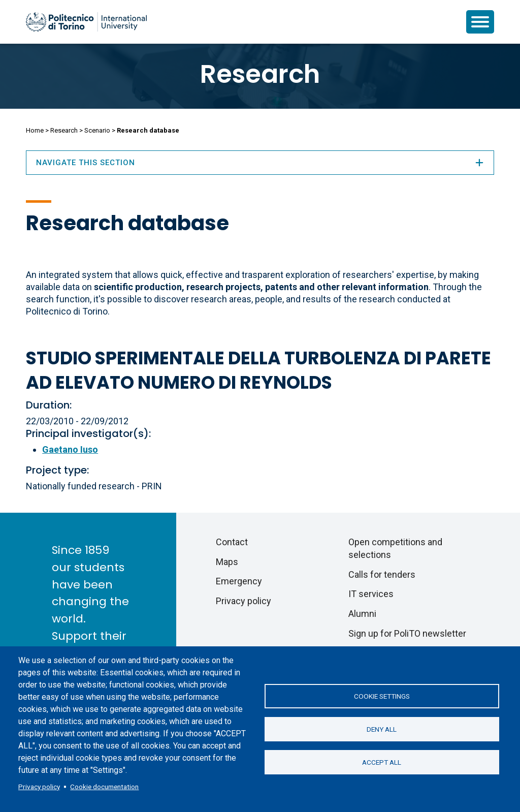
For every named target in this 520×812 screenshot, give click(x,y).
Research (260, 74)
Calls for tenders (382, 574)
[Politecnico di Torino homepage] (86, 22)
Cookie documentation (104, 787)
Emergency (239, 581)
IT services (371, 594)
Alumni (362, 614)
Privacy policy (39, 787)
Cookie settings (382, 696)
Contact (232, 542)
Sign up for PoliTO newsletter (407, 633)
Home (35, 130)
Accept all (382, 762)
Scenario (97, 130)
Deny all (382, 729)
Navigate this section (260, 163)
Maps (227, 562)
